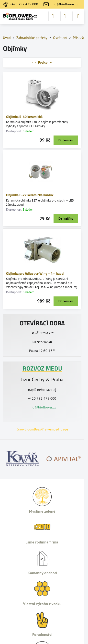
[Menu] (78, 16)
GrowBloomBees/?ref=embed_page (42, 429)
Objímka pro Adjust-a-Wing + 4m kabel (35, 273)
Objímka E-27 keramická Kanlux (30, 195)
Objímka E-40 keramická (24, 117)
